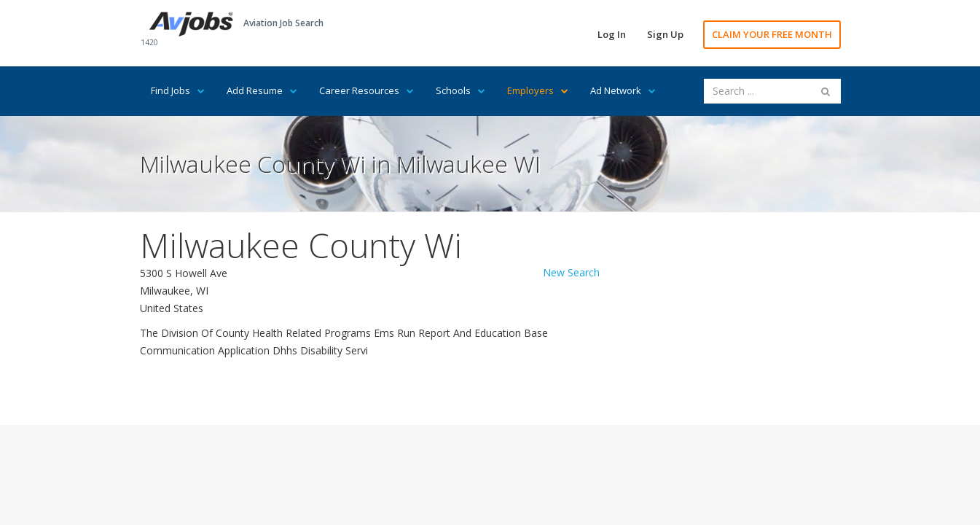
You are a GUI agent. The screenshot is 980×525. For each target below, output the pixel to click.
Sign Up (665, 34)
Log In (612, 34)
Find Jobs (178, 90)
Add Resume (262, 90)
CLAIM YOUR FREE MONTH (772, 34)
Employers (538, 90)
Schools (460, 90)
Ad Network (623, 90)
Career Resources (366, 90)
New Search (571, 272)
